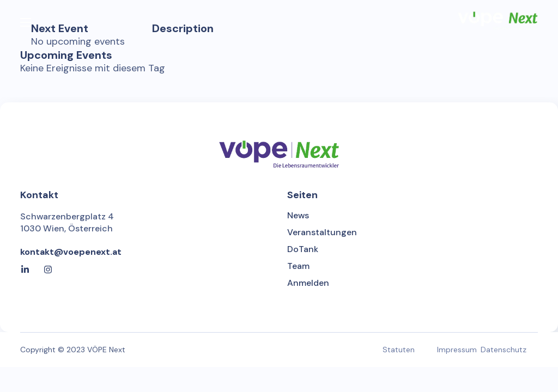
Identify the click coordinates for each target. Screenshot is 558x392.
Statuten (399, 350)
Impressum (457, 350)
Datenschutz (504, 350)
